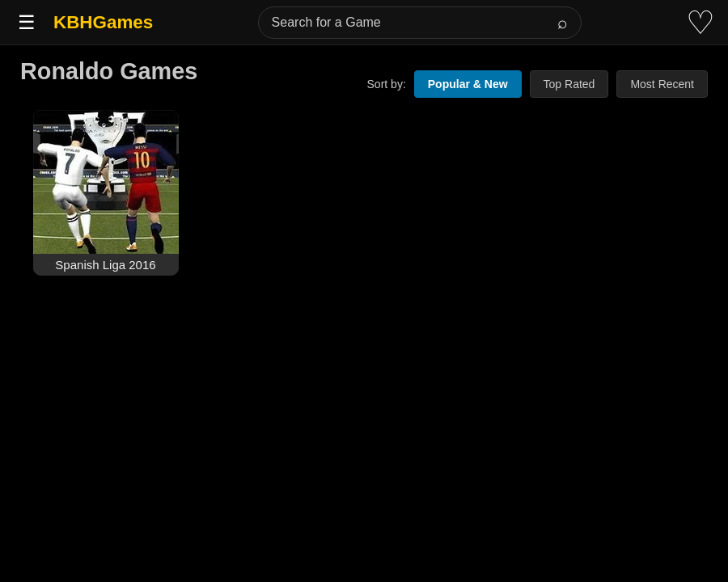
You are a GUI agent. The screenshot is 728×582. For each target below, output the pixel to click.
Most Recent (662, 84)
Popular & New (468, 84)
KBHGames (103, 22)
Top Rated (569, 84)
